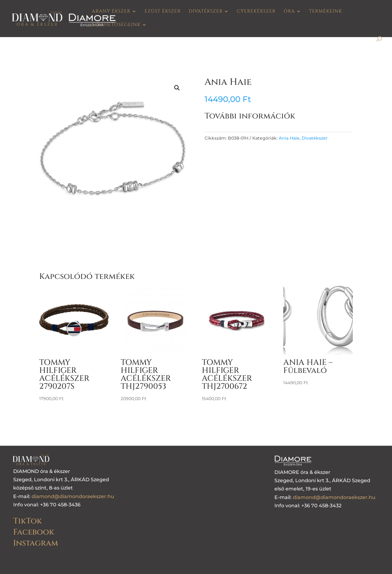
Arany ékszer (111, 12)
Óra (289, 12)
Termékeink (326, 12)
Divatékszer (206, 12)
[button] (177, 88)
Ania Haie (289, 138)
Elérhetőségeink (116, 25)
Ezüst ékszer (163, 12)
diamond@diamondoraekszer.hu (73, 496)
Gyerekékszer (256, 12)
